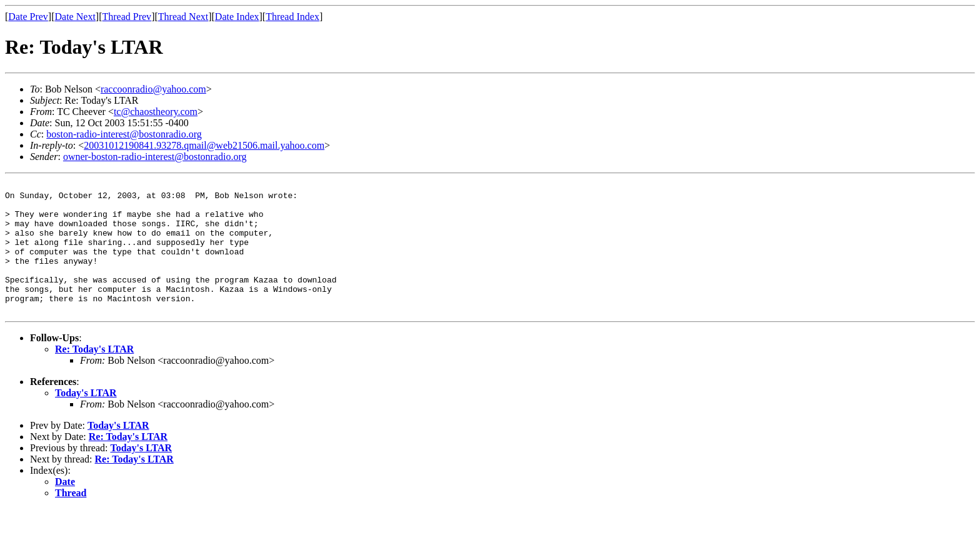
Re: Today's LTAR (94, 375)
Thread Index (292, 17)
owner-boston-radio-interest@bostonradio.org (155, 157)
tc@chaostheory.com (156, 112)
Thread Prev (127, 17)
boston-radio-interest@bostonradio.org (124, 134)
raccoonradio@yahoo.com (153, 89)
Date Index (237, 17)
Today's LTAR (86, 419)
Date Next (75, 17)
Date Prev (28, 17)
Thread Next (183, 17)
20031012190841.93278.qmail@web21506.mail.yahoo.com (204, 145)
